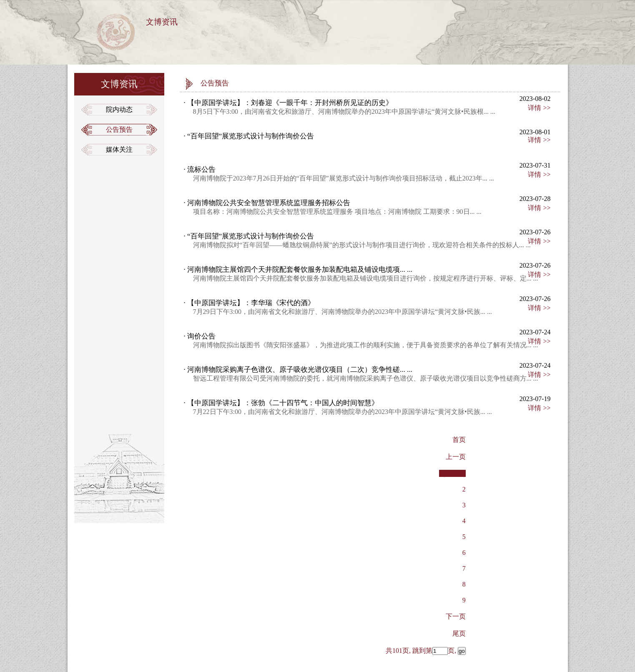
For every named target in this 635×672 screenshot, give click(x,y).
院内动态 (119, 109)
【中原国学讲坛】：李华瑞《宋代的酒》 (250, 303)
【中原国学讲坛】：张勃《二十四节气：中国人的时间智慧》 (282, 403)
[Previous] (459, 633)
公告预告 (119, 129)
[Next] (456, 616)
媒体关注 (119, 149)
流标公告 (201, 169)
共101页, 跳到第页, (426, 651)
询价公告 (201, 336)
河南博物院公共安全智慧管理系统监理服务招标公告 (268, 203)
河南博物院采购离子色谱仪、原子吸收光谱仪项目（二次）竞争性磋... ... (299, 370)
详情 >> (539, 108)
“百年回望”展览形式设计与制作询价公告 (250, 136)
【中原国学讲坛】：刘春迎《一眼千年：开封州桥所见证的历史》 (289, 103)
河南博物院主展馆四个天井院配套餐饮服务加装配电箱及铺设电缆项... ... (299, 270)
